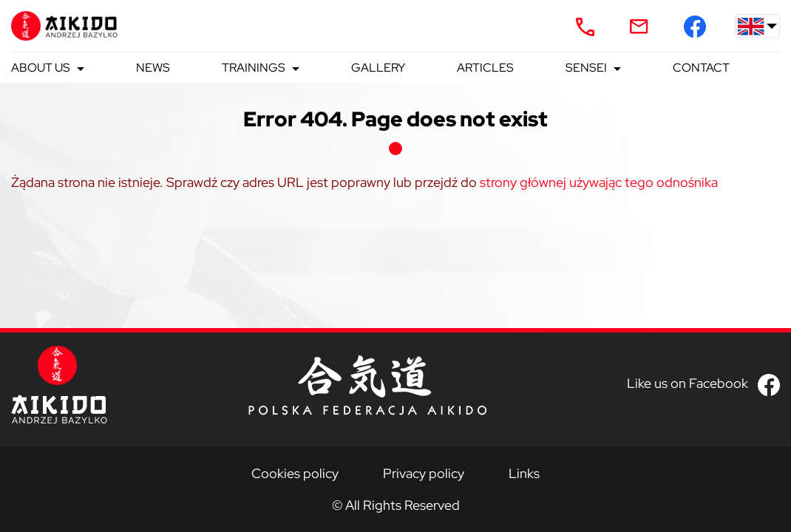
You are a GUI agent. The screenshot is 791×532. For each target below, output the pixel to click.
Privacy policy (424, 473)
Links (524, 473)
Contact (701, 68)
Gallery (378, 68)
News (153, 68)
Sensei (586, 68)
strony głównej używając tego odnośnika (599, 182)
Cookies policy (295, 473)
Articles (485, 68)
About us (41, 68)
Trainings (254, 68)
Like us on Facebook (688, 383)
